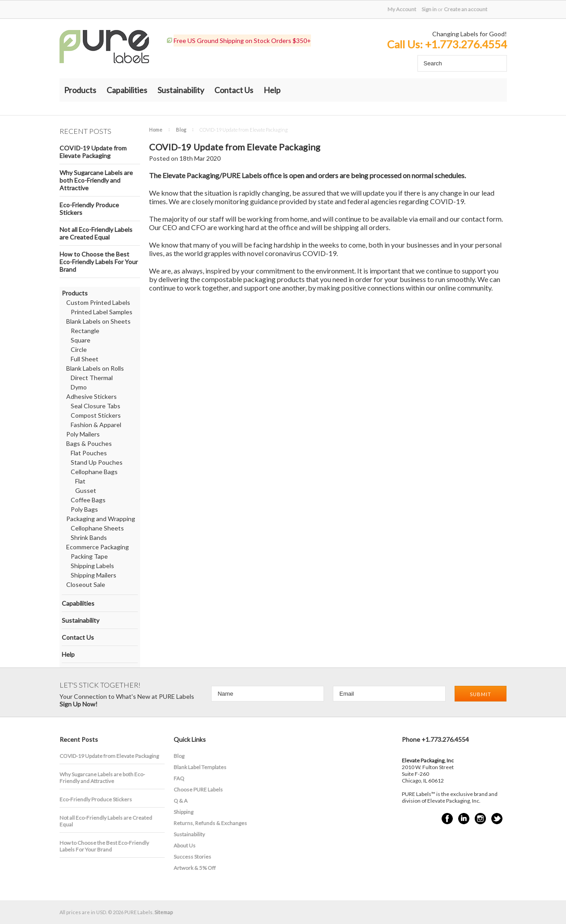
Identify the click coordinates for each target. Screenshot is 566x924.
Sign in (429, 9)
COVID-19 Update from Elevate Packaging (93, 152)
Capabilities (127, 90)
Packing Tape (89, 556)
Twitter (497, 819)
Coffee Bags (88, 500)
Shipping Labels (92, 566)
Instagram (480, 819)
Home (156, 130)
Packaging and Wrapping (101, 519)
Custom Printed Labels (98, 302)
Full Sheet (85, 359)
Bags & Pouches (89, 443)
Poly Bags (84, 509)
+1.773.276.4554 (466, 44)
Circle (79, 349)
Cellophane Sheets (97, 528)
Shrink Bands (89, 537)
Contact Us (234, 90)
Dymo (79, 387)
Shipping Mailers (94, 575)
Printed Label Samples (102, 312)
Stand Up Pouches (97, 462)
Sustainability (181, 90)
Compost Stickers (96, 415)
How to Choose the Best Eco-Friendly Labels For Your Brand (99, 262)
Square (81, 340)
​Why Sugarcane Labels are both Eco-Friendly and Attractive (96, 180)
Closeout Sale (86, 584)
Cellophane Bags (94, 472)
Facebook (447, 819)
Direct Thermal (92, 378)
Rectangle (85, 331)
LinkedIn (464, 819)
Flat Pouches (89, 453)
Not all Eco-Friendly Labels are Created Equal (96, 233)
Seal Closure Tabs (96, 406)
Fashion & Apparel (96, 425)
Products (80, 90)
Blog (181, 130)
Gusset (86, 490)
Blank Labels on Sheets (98, 321)
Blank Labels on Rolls (95, 368)
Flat (80, 481)
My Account (402, 9)
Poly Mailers (83, 434)
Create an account (466, 9)
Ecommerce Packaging (98, 547)
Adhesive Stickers (91, 396)
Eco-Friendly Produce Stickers (89, 209)
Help (272, 90)
